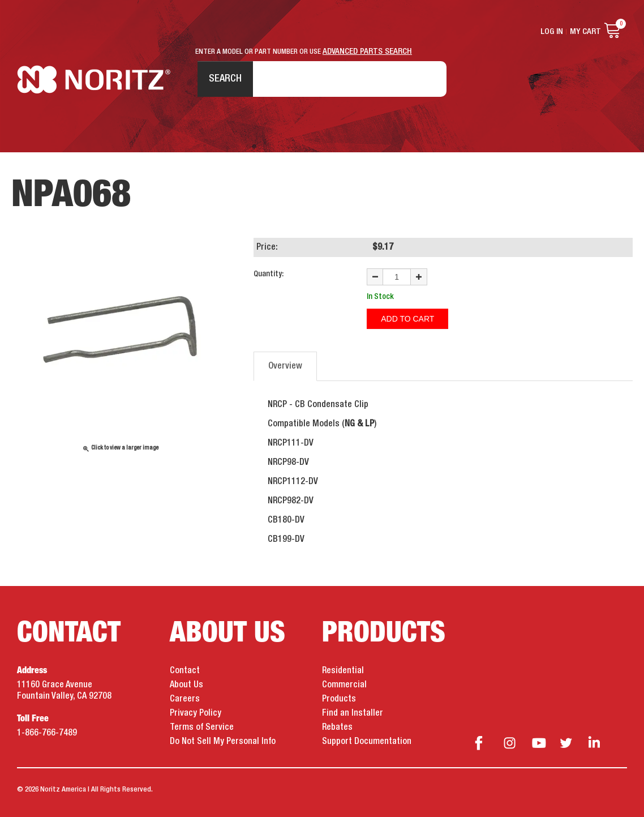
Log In (552, 32)
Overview (285, 366)
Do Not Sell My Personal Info (223, 742)
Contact (185, 671)
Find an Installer (353, 713)
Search (225, 79)
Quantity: (269, 274)
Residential (343, 671)
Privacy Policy (196, 713)
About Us (186, 685)
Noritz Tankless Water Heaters (94, 80)
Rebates (337, 728)
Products (339, 699)
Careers (185, 699)
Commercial (344, 685)
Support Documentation (367, 742)
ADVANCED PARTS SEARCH (367, 52)
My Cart (585, 32)
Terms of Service (202, 728)
